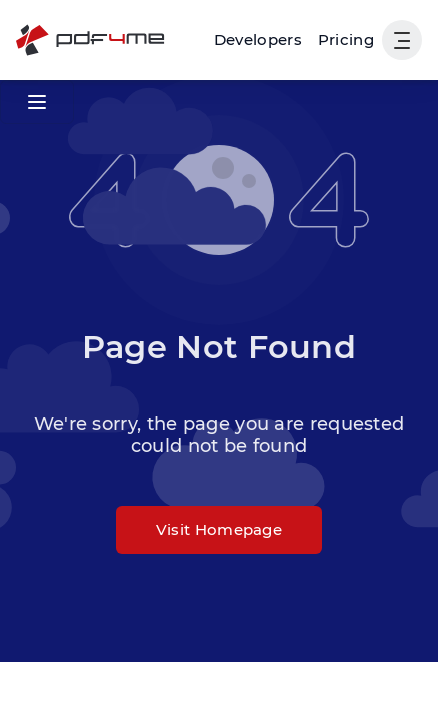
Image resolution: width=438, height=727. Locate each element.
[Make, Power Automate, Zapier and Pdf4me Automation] (258, 40)
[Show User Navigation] (402, 40)
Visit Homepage (219, 529)
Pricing (346, 39)
